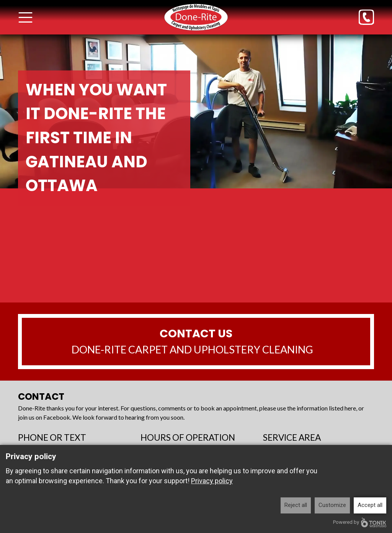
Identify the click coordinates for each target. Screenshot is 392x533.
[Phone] (366, 17)
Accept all (370, 505)
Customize (332, 505)
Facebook (57, 417)
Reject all (296, 505)
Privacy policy (212, 481)
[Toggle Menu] (25, 17)
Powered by (360, 522)
